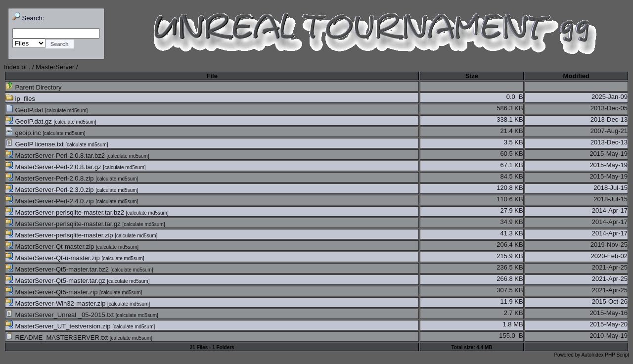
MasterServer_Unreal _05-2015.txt (61, 315)
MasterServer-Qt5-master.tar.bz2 (58, 269)
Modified (576, 76)
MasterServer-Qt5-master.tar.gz (56, 281)
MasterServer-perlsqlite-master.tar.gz (64, 224)
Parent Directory (34, 87)
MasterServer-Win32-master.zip (56, 303)
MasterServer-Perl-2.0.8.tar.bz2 (56, 156)
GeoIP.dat (25, 110)
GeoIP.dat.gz (29, 121)
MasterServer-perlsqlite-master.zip (60, 235)
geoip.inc (24, 133)
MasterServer (55, 67)
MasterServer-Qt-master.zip (51, 247)
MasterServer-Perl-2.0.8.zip (50, 178)
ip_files (20, 99)
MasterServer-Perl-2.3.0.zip (50, 190)
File (212, 76)
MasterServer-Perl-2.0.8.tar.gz (54, 167)
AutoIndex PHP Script (605, 355)
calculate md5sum (67, 111)
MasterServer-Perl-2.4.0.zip (50, 201)
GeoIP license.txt (35, 144)
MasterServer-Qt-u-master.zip (53, 258)
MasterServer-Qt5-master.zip (52, 292)
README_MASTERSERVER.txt (58, 338)
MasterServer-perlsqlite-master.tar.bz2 (66, 212)
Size (472, 76)
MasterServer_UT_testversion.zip (59, 326)
